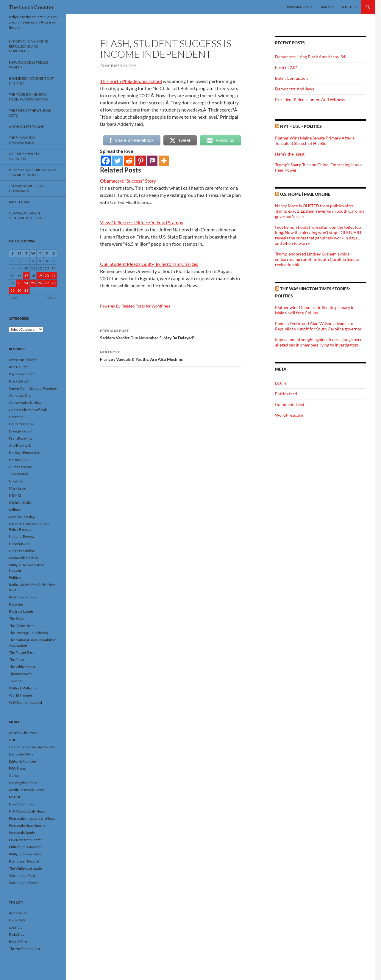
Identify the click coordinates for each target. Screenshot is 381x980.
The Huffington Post (25, 949)
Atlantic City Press (23, 733)
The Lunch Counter (31, 7)
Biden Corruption (291, 78)
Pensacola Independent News (32, 818)
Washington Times (23, 883)
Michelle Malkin (21, 502)
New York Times (21, 804)
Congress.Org (20, 395)
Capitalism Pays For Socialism (26, 156)
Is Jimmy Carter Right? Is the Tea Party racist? (33, 172)
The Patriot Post (21, 652)
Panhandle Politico (24, 558)
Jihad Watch (18, 474)
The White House (22, 667)
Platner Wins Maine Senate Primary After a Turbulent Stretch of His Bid (315, 141)
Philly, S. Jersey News (25, 854)
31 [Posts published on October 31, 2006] (26, 290)
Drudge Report (21, 431)
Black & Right (19, 381)
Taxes (325, 7)
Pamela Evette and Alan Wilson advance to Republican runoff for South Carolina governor (318, 326)
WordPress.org (289, 415)
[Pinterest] (141, 161)
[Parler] (152, 161)
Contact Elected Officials (28, 410)
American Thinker (23, 360)
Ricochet (16, 604)
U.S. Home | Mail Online (305, 194)
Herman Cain (19, 460)
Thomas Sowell (21, 674)
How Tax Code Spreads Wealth (28, 65)
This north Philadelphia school (131, 81)
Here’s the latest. (290, 154)
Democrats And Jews (295, 89)
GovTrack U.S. (20, 445)
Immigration (298, 7)
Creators (16, 417)
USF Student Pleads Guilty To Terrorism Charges (149, 264)
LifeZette (16, 481)
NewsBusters (19, 544)
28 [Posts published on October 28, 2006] (54, 283)
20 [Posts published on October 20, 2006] (47, 276)
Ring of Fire (18, 941)
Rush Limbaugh (21, 611)
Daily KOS (17, 920)
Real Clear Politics (23, 597)
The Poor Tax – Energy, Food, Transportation (28, 97)
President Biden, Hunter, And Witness (310, 99)
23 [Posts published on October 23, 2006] (19, 283)
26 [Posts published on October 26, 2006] (40, 283)
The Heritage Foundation (28, 633)
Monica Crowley (22, 517)
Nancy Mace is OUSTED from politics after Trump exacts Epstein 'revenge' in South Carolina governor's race (320, 211)
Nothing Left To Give (26, 127)
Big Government (22, 374)
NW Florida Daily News (27, 811)
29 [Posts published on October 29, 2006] (13, 290)
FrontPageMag (21, 438)
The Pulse (16, 660)
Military (15, 510)
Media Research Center (27, 790)
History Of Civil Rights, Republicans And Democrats (29, 46)
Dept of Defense (21, 424)
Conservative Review (25, 403)
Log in (281, 383)
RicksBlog (17, 934)
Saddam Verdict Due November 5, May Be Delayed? (171, 334)
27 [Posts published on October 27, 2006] (47, 283)
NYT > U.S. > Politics (301, 126)
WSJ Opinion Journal (25, 702)
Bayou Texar (20, 202)
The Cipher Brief (22, 626)
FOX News (17, 768)
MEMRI (15, 495)
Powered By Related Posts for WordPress (135, 306)
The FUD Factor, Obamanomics (22, 140)
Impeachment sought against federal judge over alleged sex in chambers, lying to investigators (318, 342)
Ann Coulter (18, 367)
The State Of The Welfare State (30, 113)
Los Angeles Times (23, 783)
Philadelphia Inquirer (25, 847)
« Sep (14, 298)
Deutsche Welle (21, 754)
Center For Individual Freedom (33, 388)
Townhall (16, 681)
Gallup (14, 776)
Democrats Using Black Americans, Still (311, 57)
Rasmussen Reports (24, 861)
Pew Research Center (25, 840)
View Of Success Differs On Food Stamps (142, 222)
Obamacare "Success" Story (128, 181)
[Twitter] (117, 161)
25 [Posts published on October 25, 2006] (33, 283)
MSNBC (15, 797)
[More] (164, 161)
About (347, 7)
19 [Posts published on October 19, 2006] (40, 276)
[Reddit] (129, 161)
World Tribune (20, 695)
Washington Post (22, 875)
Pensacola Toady (22, 833)
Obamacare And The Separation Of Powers (28, 216)
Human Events (20, 467)
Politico (15, 577)
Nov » (51, 298)
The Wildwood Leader (26, 868)
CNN (13, 740)
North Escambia (21, 551)
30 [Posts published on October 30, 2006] (19, 290)
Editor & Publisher (23, 761)
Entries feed (286, 394)
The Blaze (17, 618)
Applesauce (18, 913)
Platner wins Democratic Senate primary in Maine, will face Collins (315, 310)
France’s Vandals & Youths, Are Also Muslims (171, 355)
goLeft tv (16, 927)
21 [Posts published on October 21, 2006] (54, 276)
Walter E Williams (22, 688)
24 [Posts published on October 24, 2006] (26, 283)
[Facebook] (106, 161)
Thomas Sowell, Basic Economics (28, 188)
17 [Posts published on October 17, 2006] (26, 276)
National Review (22, 536)
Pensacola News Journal (28, 825)
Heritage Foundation (25, 453)
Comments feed (290, 404)
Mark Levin (18, 488)
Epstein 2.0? (286, 67)
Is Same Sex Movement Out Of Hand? (31, 81)
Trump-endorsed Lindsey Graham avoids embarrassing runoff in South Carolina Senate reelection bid (317, 259)
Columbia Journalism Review (31, 747)
